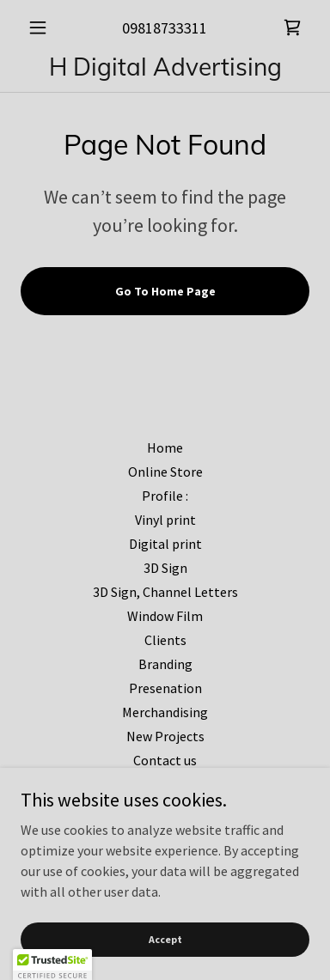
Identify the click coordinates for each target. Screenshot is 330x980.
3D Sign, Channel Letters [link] (165, 592)
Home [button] (165, 447)
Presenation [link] (165, 688)
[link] (292, 27)
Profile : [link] (165, 496)
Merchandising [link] (165, 712)
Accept (165, 939)
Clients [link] (165, 640)
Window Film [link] (165, 616)
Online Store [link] (165, 472)
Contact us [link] (165, 760)
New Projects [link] (165, 736)
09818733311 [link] (165, 28)
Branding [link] (165, 664)
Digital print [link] (165, 544)
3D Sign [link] (165, 568)
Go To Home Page (165, 291)
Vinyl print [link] (165, 520)
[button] (42, 27)
